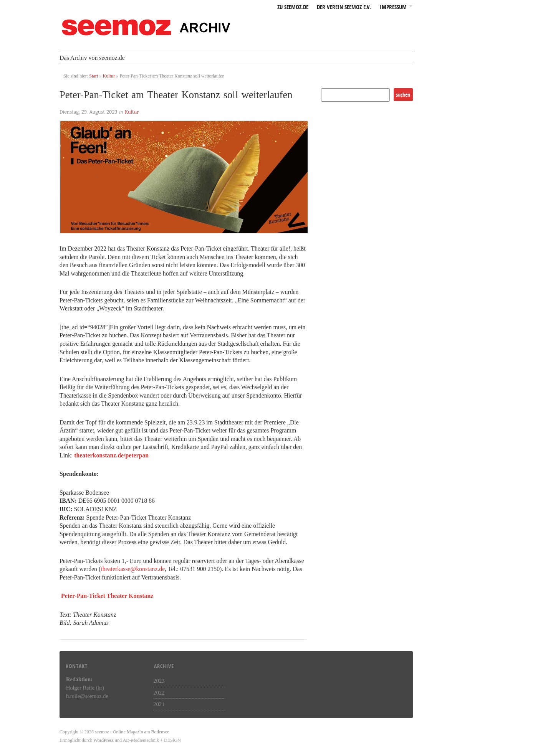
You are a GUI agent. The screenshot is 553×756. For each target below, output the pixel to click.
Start (94, 76)
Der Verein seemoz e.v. (344, 7)
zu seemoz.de (293, 7)
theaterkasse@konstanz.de (133, 569)
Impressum (393, 7)
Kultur (109, 76)
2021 (159, 704)
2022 (159, 693)
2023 (159, 681)
